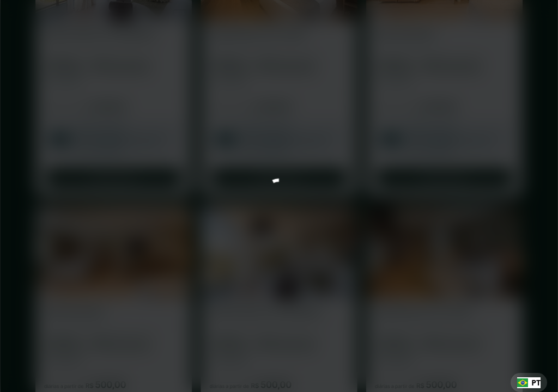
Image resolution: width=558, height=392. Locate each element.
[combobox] (529, 382)
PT (529, 382)
